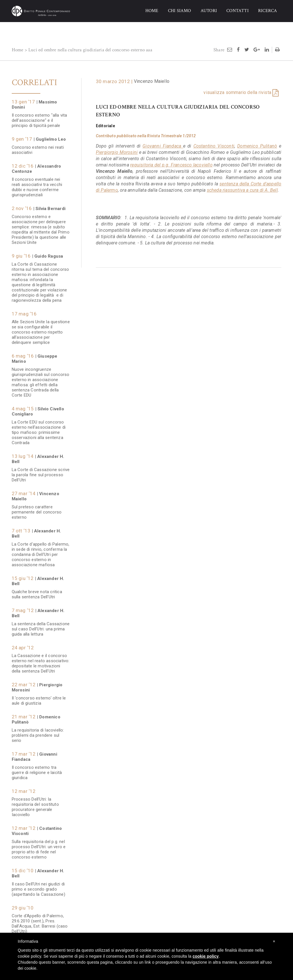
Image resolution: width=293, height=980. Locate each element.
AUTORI (209, 11)
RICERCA (268, 11)
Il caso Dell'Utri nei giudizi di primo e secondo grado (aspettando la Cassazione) (38, 886)
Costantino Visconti (214, 146)
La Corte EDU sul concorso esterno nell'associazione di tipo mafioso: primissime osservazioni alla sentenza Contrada (39, 430)
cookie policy (206, 956)
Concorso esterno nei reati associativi (38, 147)
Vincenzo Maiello (152, 81)
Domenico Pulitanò (257, 146)
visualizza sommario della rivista (237, 92)
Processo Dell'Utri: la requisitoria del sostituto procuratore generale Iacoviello (35, 804)
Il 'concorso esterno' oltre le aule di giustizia (39, 698)
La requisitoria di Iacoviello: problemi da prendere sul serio (38, 732)
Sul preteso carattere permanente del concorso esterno (37, 509)
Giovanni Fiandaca (163, 146)
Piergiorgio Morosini (117, 152)
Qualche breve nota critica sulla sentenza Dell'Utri (37, 591)
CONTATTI (237, 11)
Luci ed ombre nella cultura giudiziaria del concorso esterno (87, 50)
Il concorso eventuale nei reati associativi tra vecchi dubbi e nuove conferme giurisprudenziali (37, 184)
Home (18, 50)
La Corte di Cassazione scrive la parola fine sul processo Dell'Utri (41, 472)
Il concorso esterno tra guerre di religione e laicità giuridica (37, 770)
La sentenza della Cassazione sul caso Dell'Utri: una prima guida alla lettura (41, 626)
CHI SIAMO (180, 11)
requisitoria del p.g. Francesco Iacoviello (171, 165)
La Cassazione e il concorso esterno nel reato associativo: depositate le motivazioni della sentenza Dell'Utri (41, 660)
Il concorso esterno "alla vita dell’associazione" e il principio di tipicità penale (39, 117)
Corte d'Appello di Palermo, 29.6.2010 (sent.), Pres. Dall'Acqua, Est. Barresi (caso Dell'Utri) (40, 921)
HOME (152, 11)
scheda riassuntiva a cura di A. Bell (242, 190)
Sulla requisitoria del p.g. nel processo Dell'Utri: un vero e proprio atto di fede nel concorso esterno (39, 846)
